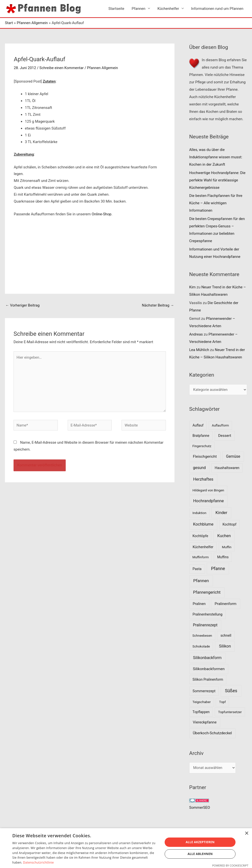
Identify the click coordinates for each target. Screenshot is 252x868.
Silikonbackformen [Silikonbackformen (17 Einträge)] (209, 669)
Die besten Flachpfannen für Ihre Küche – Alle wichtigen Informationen (216, 203)
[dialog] (126, 848)
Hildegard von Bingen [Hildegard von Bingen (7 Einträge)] (208, 490)
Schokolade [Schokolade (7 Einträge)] (201, 646)
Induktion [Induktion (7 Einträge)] (199, 513)
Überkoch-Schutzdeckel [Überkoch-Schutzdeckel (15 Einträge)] (213, 733)
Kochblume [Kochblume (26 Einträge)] (203, 524)
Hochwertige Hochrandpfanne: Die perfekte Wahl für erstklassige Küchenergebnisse (217, 180)
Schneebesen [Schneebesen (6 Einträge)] (202, 636)
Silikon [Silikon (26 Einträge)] (225, 646)
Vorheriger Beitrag (23, 305)
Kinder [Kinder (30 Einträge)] (221, 513)
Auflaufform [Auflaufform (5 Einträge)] (220, 425)
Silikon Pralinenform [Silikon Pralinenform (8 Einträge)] (208, 679)
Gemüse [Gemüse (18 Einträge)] (233, 456)
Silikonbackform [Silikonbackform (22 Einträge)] (207, 658)
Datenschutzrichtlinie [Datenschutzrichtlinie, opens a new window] (39, 862)
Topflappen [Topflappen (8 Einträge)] (201, 712)
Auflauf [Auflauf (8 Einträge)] (198, 425)
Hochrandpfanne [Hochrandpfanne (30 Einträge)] (209, 501)
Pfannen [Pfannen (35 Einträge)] (201, 581)
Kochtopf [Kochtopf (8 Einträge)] (229, 524)
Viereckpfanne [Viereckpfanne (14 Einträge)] (205, 722)
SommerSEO (200, 808)
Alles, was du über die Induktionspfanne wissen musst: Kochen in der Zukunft (216, 157)
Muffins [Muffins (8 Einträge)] (223, 557)
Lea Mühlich (199, 350)
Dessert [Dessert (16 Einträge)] (225, 436)
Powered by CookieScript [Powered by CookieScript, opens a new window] (230, 865)
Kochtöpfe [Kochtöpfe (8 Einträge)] (200, 536)
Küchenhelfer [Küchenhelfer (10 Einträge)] (203, 547)
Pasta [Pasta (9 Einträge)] (197, 569)
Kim (192, 287)
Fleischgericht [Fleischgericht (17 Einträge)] (205, 456)
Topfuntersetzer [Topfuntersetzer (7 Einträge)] (230, 712)
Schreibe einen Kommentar (62, 68)
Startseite (117, 9)
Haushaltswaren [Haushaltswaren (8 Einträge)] (227, 468)
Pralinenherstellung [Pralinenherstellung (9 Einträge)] (208, 614)
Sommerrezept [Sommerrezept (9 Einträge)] (204, 691)
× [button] (246, 833)
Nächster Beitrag (158, 305)
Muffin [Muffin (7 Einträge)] (227, 547)
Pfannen (139, 9)
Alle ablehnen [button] (200, 854)
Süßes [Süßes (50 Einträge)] (231, 691)
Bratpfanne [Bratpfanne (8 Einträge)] (201, 436)
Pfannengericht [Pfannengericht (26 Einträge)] (207, 592)
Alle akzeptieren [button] (200, 842)
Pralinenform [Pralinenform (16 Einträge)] (225, 604)
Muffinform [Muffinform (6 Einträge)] (201, 557)
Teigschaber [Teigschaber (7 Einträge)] (202, 702)
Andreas (196, 334)
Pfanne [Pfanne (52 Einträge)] (218, 568)
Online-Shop (101, 214)
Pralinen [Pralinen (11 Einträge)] (199, 604)
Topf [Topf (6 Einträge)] (222, 702)
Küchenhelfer (168, 9)
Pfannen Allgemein (103, 68)
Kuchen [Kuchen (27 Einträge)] (224, 536)
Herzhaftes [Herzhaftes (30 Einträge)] (203, 479)
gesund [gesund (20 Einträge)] (199, 468)
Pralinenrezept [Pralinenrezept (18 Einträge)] (205, 625)
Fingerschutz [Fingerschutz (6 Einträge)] (202, 446)
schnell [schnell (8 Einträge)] (226, 635)
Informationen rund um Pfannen (217, 9)
